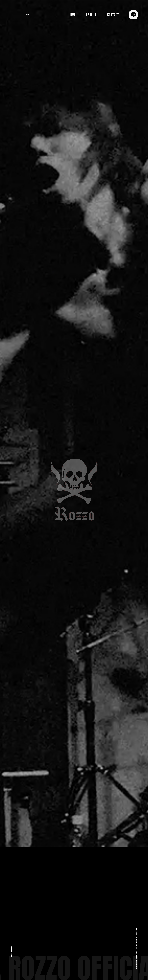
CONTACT (113, 15)
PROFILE (91, 15)
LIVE (73, 15)
